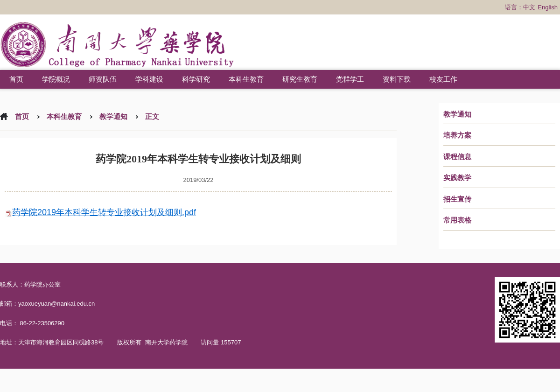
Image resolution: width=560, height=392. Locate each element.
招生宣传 (457, 199)
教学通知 (457, 114)
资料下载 (397, 79)
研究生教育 (300, 79)
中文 (529, 7)
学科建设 (149, 79)
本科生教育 (246, 79)
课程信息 (457, 157)
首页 (16, 79)
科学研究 (196, 79)
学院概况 (56, 79)
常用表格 (457, 220)
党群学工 (350, 79)
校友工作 (443, 79)
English (548, 7)
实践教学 (457, 178)
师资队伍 (103, 79)
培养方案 (457, 135)
